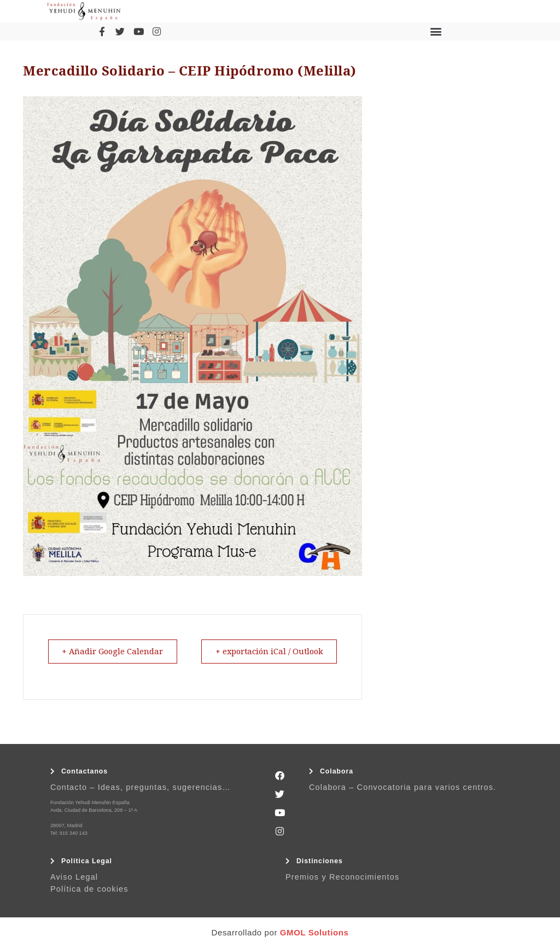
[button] (436, 31)
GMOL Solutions (314, 932)
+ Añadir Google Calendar (115, 652)
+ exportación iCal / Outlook (265, 652)
